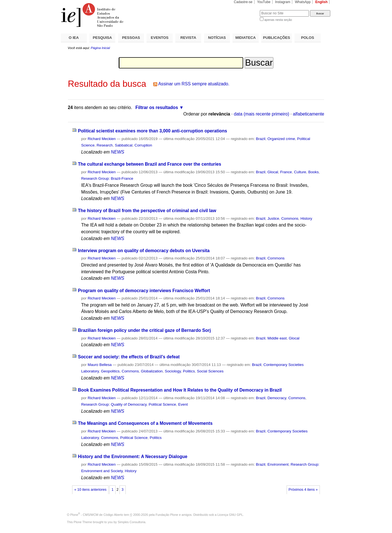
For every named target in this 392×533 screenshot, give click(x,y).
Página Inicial (100, 48)
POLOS (307, 38)
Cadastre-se (243, 2)
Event (183, 404)
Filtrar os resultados (157, 107)
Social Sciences (210, 371)
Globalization (152, 371)
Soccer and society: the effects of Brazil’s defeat (129, 357)
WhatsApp (303, 2)
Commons (290, 218)
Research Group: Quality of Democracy (114, 404)
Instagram (283, 2)
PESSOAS (131, 38)
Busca (246, 10)
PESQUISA (102, 38)
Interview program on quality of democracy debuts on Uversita (144, 251)
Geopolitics (110, 371)
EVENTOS (160, 38)
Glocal (273, 172)
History (306, 218)
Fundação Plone (167, 515)
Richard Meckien (102, 139)
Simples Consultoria (132, 522)
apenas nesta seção (278, 20)
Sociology (173, 371)
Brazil (261, 139)
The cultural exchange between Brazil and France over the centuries (149, 164)
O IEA (74, 38)
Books (314, 172)
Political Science (162, 404)
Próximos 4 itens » (303, 490)
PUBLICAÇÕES (276, 38)
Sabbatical (123, 145)
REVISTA (188, 38)
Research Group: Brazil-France (107, 178)
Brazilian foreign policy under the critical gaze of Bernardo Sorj (144, 330)
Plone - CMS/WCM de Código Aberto (97, 515)
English (322, 2)
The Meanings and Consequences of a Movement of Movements (145, 423)
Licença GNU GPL (230, 515)
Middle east (277, 338)
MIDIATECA (245, 38)
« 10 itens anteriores (90, 490)
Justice (273, 218)
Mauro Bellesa (100, 365)
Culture (300, 172)
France (286, 172)
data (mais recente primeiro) (262, 114)
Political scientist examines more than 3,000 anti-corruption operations (152, 131)
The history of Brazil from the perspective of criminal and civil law (147, 211)
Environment (278, 464)
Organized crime (281, 139)
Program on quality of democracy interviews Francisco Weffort (144, 291)
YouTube (264, 2)
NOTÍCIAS (217, 38)
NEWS (118, 152)
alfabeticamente (308, 114)
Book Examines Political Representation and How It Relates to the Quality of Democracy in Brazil (180, 390)
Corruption (143, 145)
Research (105, 145)
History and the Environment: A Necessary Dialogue (132, 457)
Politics (189, 371)
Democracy (277, 398)
